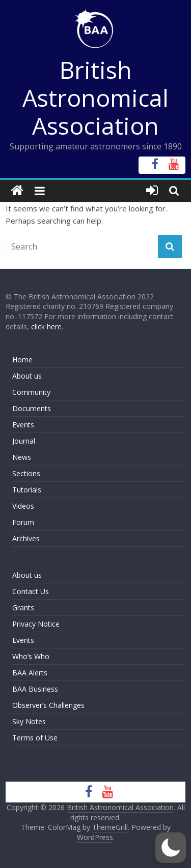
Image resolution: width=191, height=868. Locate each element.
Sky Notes (29, 721)
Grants (23, 608)
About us (27, 376)
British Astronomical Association (95, 98)
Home (22, 360)
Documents (32, 408)
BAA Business (35, 689)
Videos (23, 506)
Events (23, 425)
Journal (24, 441)
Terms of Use (35, 738)
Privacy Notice (36, 624)
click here (46, 327)
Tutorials (27, 490)
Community (31, 392)
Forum (23, 522)
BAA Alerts (30, 673)
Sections (26, 473)
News (22, 457)
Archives (26, 538)
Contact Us (31, 591)
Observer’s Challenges (48, 705)
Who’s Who (31, 656)
